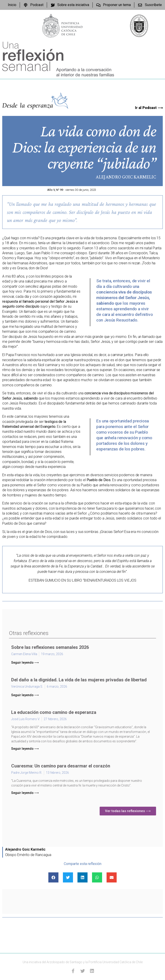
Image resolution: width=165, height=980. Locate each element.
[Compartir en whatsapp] (97, 877)
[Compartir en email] (112, 877)
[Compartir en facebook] (53, 877)
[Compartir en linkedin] (82, 877)
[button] (25, 663)
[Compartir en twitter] (68, 877)
